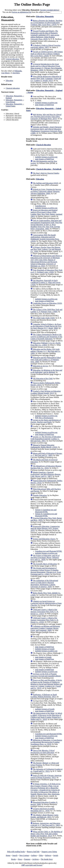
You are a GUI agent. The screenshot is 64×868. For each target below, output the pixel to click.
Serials (56, 855)
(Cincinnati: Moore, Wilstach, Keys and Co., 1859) (45, 558)
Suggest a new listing (49, 852)
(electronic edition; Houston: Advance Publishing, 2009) (46, 191)
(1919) (47, 303)
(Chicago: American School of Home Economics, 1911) (46, 777)
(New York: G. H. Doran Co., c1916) (44, 620)
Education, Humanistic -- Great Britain (15, 101)
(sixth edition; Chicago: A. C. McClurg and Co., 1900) (46, 351)
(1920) (44, 318)
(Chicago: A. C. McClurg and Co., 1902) (45, 824)
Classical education (13, 88)
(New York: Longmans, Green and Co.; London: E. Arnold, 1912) (46, 79)
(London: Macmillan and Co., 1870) (43, 810)
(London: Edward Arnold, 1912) (46, 392)
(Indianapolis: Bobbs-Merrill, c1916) (44, 446)
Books (14, 859)
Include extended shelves (50, 10)
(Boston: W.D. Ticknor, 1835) (45, 528)
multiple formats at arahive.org (46, 651)
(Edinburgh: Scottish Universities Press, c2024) (45, 238)
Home (8, 855)
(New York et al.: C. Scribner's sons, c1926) (46, 271)
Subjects (48, 855)
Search (15, 855)
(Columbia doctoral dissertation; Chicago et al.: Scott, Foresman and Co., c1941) (46, 571)
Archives (35, 859)
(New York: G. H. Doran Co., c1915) (44, 612)
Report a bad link (33, 852)
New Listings (24, 855)
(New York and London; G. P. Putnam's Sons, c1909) (46, 311)
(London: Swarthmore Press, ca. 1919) (46, 742)
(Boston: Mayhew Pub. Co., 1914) (46, 467)
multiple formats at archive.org (46, 103)
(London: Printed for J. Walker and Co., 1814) (46, 716)
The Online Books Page (32, 4)
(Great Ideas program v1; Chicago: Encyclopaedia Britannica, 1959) (46, 67)
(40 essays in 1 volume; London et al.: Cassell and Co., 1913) (46, 684)
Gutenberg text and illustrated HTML (49, 551)
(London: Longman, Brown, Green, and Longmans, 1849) (45, 628)
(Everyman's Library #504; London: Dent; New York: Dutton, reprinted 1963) (46, 213)
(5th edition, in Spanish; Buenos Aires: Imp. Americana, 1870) (45, 790)
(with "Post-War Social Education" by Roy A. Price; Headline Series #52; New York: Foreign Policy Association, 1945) (46, 225)
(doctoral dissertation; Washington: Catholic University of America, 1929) (44, 584)
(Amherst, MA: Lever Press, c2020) (47, 54)
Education (9, 81)
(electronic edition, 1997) (45, 46)
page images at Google (43, 657)
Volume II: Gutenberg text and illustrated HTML (46, 515)
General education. (13, 59)
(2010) (46, 183)
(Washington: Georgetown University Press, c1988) (46, 130)
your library (5, 73)
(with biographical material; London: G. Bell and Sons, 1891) (46, 439)
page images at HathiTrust (45, 105)
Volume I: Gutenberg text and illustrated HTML (46, 511)
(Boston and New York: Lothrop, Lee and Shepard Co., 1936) (46, 249)
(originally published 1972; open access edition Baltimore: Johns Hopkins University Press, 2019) (45, 35)
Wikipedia (18, 71)
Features (27, 859)
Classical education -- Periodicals (49, 169)
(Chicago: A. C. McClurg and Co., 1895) (46, 454)
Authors (34, 855)
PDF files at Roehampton (44, 418)
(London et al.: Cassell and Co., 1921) (47, 770)
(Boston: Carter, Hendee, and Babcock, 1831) (45, 816)
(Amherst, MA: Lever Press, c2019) (46, 23)
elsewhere (16, 73)
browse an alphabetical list (22, 12)
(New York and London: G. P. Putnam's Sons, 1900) (46, 360)
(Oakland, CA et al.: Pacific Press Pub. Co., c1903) (46, 344)
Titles (41, 855)
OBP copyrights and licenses (32, 865)
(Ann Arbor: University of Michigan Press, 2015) (46, 117)
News (20, 859)
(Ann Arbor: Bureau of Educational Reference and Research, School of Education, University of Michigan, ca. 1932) (46, 261)
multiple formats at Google (45, 649)
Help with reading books (16, 852)
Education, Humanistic (45, 17)
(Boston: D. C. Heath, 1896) (46, 326)
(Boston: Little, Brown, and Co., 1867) (46, 474)
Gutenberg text (40, 206)
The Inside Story (47, 859)
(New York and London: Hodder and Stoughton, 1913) (46, 834)
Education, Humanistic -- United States (15, 105)
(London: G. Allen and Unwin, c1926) (46, 283)
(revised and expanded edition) (46, 675)
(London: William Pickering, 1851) (44, 696)
